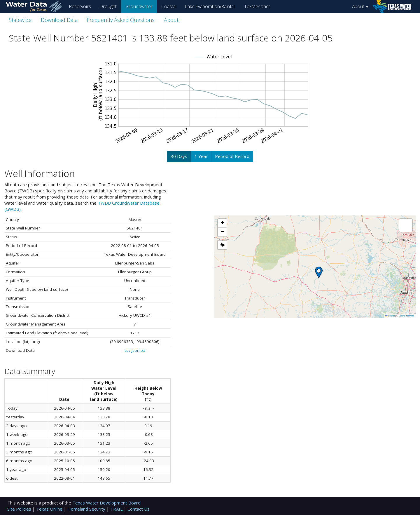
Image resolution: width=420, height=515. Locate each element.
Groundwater (139, 6)
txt (143, 350)
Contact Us (139, 509)
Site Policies (20, 509)
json (135, 350)
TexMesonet (257, 6)
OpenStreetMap (406, 316)
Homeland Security (87, 509)
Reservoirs (80, 6)
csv (127, 350)
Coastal (169, 6)
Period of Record (232, 156)
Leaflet (390, 316)
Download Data (59, 20)
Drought (108, 6)
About (360, 6)
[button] (319, 273)
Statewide (20, 20)
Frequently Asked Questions (121, 20)
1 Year (201, 156)
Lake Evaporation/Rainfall (210, 6)
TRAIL (117, 509)
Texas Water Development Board (106, 503)
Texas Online (50, 509)
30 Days (179, 156)
